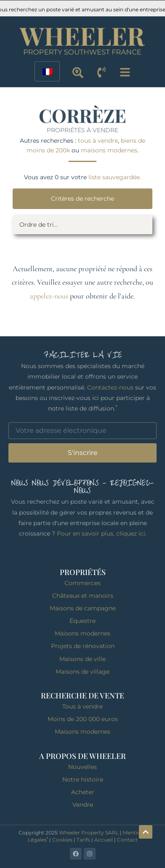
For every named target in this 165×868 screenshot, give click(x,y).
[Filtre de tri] (82, 225)
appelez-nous (49, 296)
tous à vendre (98, 141)
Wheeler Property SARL (89, 833)
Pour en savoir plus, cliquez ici (101, 533)
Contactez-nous (110, 387)
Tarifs (83, 840)
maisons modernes (109, 150)
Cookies (62, 840)
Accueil (104, 840)
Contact (127, 840)
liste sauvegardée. (115, 177)
